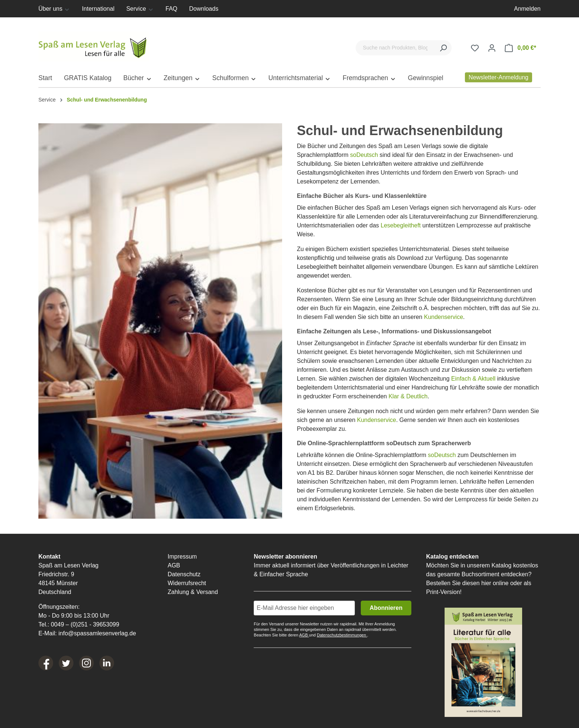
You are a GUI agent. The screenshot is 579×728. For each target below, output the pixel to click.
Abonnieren (386, 608)
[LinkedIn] (107, 663)
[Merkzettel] (475, 48)
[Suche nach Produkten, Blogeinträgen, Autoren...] (395, 48)
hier (486, 583)
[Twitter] (66, 663)
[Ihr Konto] (492, 48)
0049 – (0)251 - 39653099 (85, 624)
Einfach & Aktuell (473, 379)
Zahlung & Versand (193, 592)
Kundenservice (443, 317)
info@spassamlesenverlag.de (97, 633)
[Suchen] (443, 48)
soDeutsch (364, 155)
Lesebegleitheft (401, 225)
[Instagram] (86, 663)
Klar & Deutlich (408, 396)
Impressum (182, 557)
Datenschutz (184, 574)
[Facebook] (46, 663)
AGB (174, 565)
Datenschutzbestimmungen (342, 635)
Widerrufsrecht (187, 583)
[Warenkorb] (520, 48)
